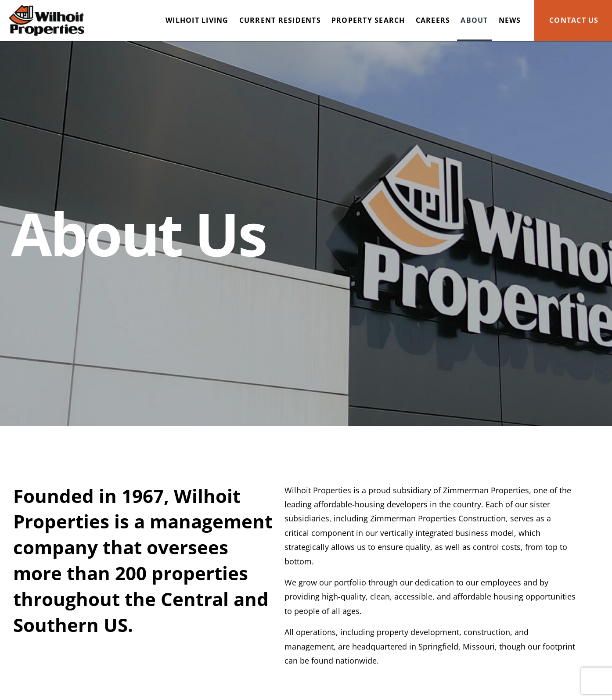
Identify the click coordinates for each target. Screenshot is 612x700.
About (474, 20)
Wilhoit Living (197, 20)
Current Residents (280, 20)
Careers (433, 20)
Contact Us (574, 20)
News (510, 20)
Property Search (368, 20)
